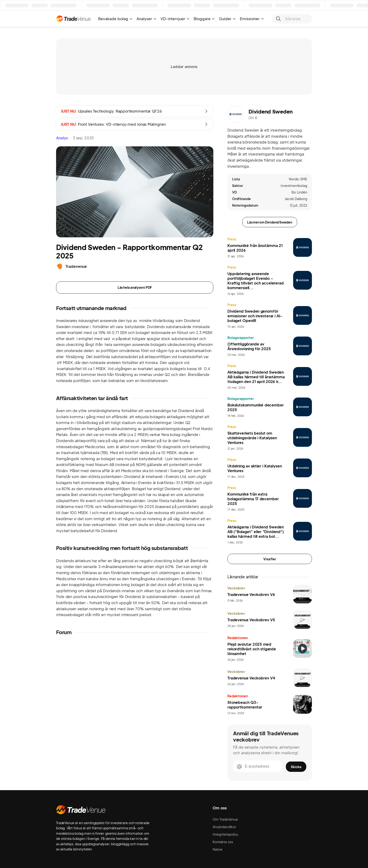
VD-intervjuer (175, 19)
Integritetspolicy (225, 834)
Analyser (147, 19)
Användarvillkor (224, 827)
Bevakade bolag (115, 19)
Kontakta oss (223, 842)
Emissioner (252, 19)
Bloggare (204, 19)
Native (218, 849)
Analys (62, 138)
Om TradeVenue (225, 819)
